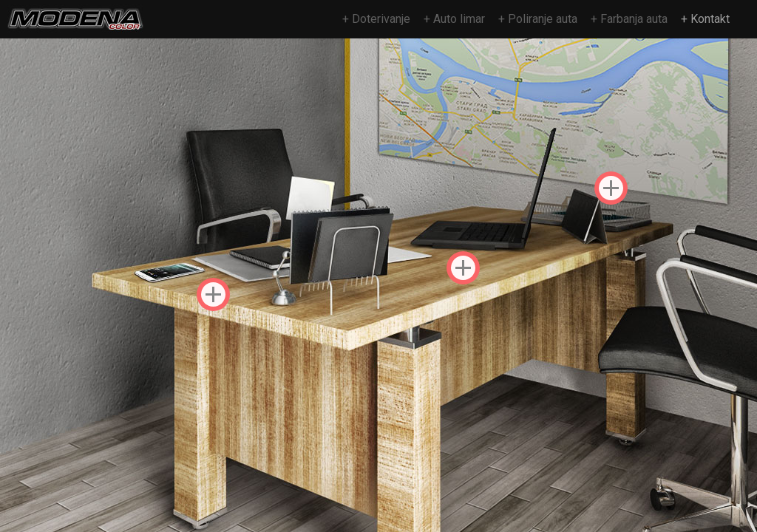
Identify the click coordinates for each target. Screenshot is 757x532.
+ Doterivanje (376, 19)
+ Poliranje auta (538, 19)
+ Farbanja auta (629, 19)
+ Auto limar (454, 19)
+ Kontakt (705, 19)
